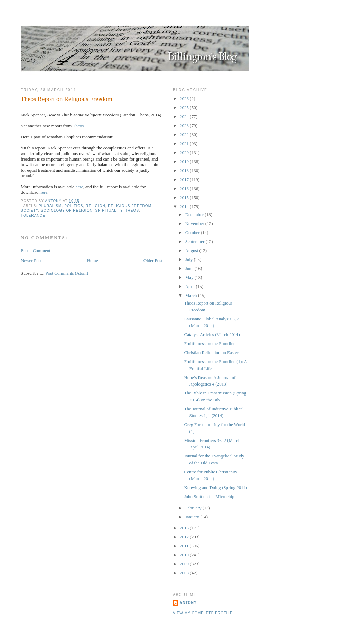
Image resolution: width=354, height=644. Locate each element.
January (193, 517)
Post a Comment (36, 250)
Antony (188, 603)
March (192, 295)
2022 (185, 134)
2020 (185, 152)
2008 (185, 573)
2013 (185, 528)
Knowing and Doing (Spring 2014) (215, 487)
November (195, 223)
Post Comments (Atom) (67, 273)
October (193, 232)
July (190, 259)
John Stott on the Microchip (209, 496)
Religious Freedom (130, 206)
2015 (185, 197)
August (192, 250)
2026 (185, 98)
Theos (78, 126)
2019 (185, 161)
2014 (185, 206)
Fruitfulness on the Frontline (209, 343)
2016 (185, 188)
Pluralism (50, 206)
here (79, 187)
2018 (185, 170)
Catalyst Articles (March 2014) (212, 334)
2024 (185, 116)
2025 (185, 107)
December (195, 214)
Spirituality (109, 211)
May (190, 277)
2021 (185, 143)
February (194, 508)
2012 (185, 537)
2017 (185, 179)
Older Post (153, 260)
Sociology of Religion (67, 211)
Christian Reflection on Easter (211, 352)
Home (93, 260)
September (195, 241)
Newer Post (31, 260)
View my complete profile (203, 613)
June (190, 268)
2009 (185, 564)
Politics (74, 206)
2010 (185, 555)
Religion (96, 206)
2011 (185, 546)
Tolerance (33, 215)
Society (29, 211)
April (191, 286)
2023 (185, 125)
